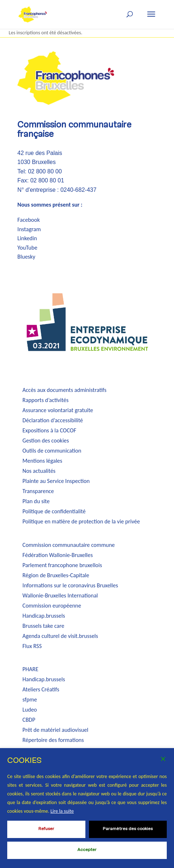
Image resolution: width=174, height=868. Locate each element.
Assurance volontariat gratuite (58, 410)
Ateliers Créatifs (41, 689)
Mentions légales (42, 461)
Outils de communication (52, 451)
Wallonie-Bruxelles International (60, 595)
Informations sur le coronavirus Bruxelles (70, 585)
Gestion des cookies (46, 441)
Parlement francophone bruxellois (62, 565)
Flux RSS (32, 646)
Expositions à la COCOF (49, 430)
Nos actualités (39, 471)
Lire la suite (62, 811)
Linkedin (27, 238)
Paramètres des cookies (128, 829)
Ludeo (30, 710)
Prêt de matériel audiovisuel (55, 730)
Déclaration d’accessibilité (53, 420)
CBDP (29, 720)
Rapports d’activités (45, 400)
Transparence (38, 491)
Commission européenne (52, 606)
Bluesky (26, 257)
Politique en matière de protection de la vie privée (81, 521)
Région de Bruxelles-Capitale (56, 575)
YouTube (27, 248)
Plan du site (36, 501)
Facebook (29, 220)
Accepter (87, 850)
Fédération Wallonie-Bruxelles (58, 555)
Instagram (29, 229)
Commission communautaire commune (69, 545)
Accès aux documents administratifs (64, 390)
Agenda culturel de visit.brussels (60, 636)
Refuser (46, 829)
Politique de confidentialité (54, 511)
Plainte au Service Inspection (56, 481)
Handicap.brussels (44, 616)
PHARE (30, 669)
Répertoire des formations (53, 740)
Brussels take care (43, 626)
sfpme (30, 699)
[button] (151, 14)
